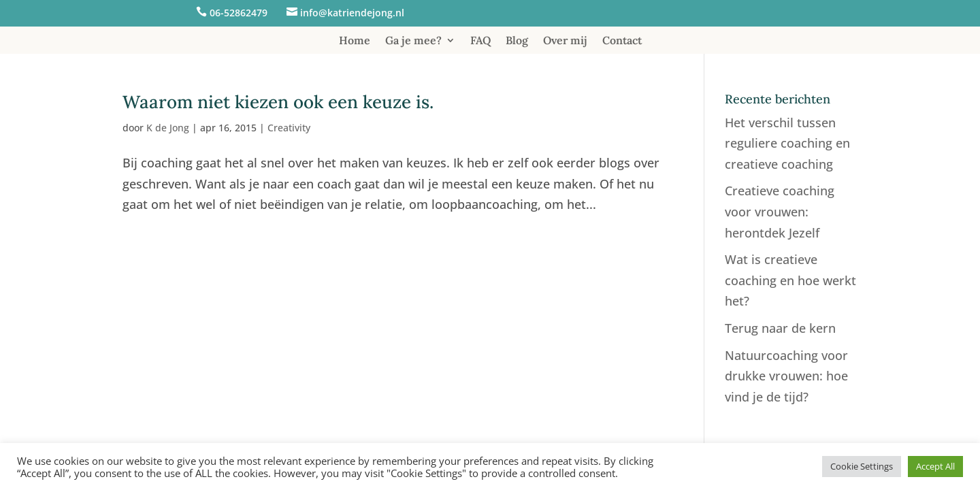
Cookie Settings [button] (862, 466)
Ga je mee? (413, 41)
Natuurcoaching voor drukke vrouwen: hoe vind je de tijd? (786, 376)
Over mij (565, 41)
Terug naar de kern (780, 328)
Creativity (289, 128)
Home (355, 41)
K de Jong (168, 128)
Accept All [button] (935, 466)
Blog (517, 41)
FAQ (480, 41)
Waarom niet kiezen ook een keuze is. (278, 102)
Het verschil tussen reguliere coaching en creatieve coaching (787, 143)
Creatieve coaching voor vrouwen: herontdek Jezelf (780, 211)
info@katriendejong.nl (352, 13)
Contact (622, 41)
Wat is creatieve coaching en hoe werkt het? (790, 280)
